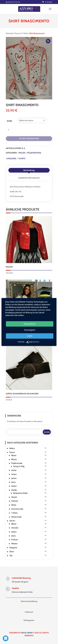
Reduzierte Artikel (20, 493)
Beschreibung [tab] (29, 170)
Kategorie (11, 159)
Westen (14, 544)
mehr (30, 336)
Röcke (14, 505)
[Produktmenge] (10, 130)
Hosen (14, 474)
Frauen (18, 33)
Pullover (15, 501)
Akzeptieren (30, 324)
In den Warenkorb (29, 139)
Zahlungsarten (29, 620)
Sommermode (17, 509)
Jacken (14, 478)
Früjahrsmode (34, 153)
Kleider (14, 490)
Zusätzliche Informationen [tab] (29, 178)
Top (11, 556)
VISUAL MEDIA (27, 633)
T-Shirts (25, 33)
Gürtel (14, 470)
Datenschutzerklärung (29, 601)
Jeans (13, 482)
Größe (9, 121)
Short (12, 552)
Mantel (14, 497)
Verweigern (30, 330)
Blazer (14, 455)
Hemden (15, 528)
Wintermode (16, 517)
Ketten (14, 486)
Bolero (12, 448)
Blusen (14, 459)
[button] (48, 41)
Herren (12, 521)
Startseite (10, 33)
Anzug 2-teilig (19, 466)
